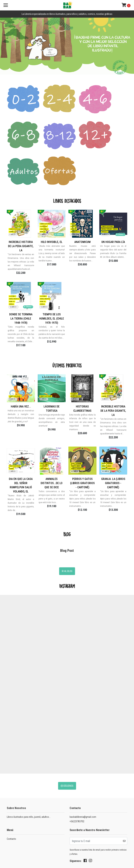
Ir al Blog (67, 525)
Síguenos (67, 740)
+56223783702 (77, 775)
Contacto (11, 793)
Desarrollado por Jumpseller (22, 851)
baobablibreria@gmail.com (83, 771)
